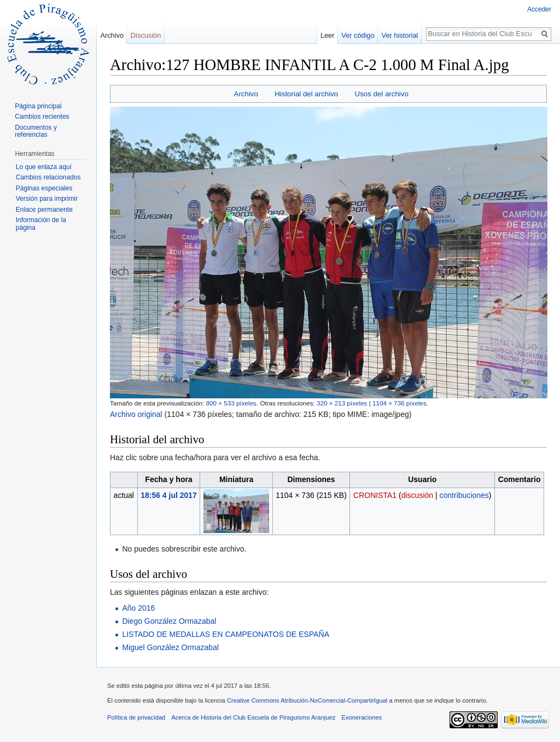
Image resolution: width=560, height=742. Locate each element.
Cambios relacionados (48, 177)
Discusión (146, 35)
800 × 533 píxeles (231, 403)
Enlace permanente (44, 210)
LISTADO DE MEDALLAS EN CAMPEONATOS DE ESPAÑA (226, 634)
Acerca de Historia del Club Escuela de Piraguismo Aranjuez (254, 717)
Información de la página (41, 224)
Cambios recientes (42, 117)
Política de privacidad (136, 717)
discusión (417, 495)
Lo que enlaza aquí (44, 167)
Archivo (246, 94)
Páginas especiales (44, 188)
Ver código (358, 35)
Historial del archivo (306, 94)
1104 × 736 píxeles (399, 403)
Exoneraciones (361, 717)
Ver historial (400, 35)
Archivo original (136, 414)
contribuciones (464, 495)
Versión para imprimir (47, 199)
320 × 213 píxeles (342, 403)
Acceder (539, 9)
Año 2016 (138, 608)
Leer (328, 35)
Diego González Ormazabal (169, 621)
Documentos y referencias (36, 131)
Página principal (38, 106)
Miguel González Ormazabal (170, 647)
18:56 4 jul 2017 (169, 495)
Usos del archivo (382, 94)
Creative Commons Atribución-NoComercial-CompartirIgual (307, 700)
